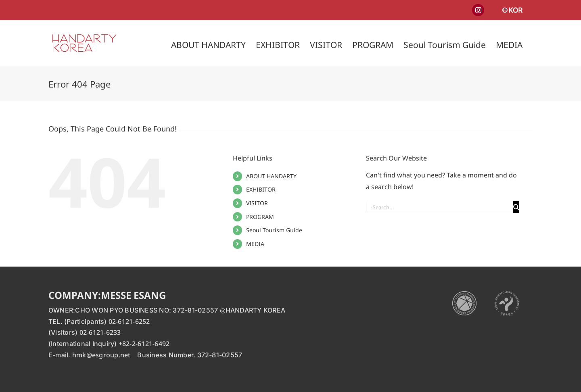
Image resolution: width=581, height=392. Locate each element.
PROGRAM (260, 217)
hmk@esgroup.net (101, 355)
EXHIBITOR (261, 189)
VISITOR (257, 203)
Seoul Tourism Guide (274, 230)
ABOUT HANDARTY (271, 176)
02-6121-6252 (129, 321)
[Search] (516, 207)
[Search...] (440, 207)
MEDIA (255, 244)
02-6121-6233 (100, 332)
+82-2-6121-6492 (144, 344)
